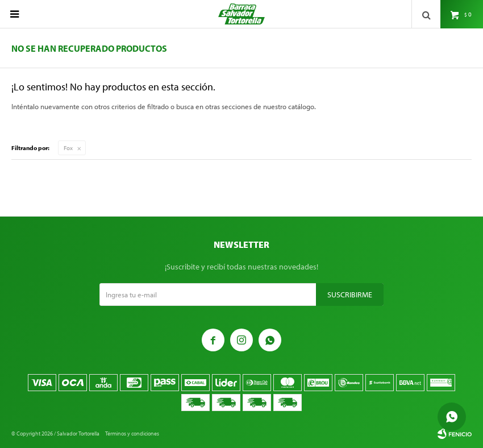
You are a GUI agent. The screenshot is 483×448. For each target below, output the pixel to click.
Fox (68, 148)
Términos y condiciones (132, 434)
